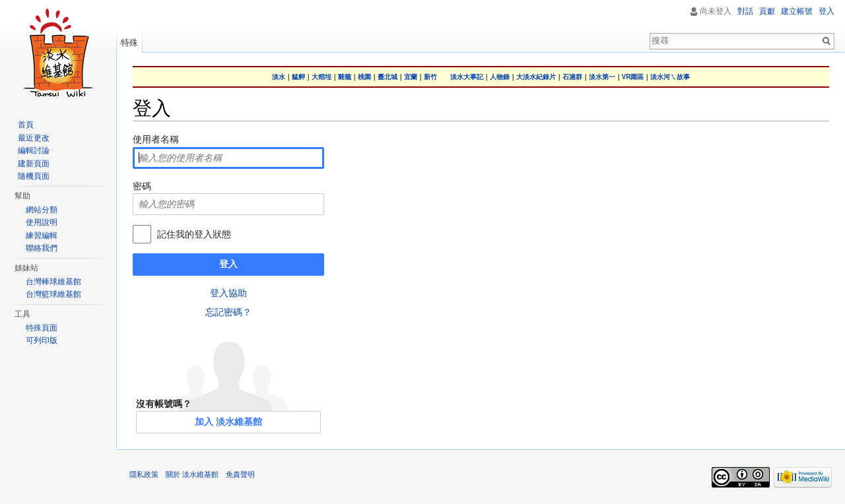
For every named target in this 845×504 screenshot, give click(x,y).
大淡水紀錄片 (536, 77)
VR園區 (633, 77)
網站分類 (42, 210)
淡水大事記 (467, 77)
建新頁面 (34, 164)
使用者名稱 (156, 139)
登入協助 (228, 293)
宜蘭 (411, 77)
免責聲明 (240, 474)
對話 (745, 11)
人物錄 (500, 77)
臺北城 (388, 77)
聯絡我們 (42, 248)
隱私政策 (144, 474)
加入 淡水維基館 (228, 422)
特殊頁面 (42, 328)
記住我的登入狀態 (194, 234)
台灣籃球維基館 (53, 294)
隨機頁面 (34, 176)
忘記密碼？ (228, 312)
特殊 (129, 43)
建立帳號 (797, 11)
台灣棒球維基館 (53, 282)
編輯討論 (34, 150)
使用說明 (42, 222)
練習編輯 (42, 236)
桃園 (364, 77)
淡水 (279, 77)
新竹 (430, 77)
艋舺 (298, 77)
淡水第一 (602, 77)
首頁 (26, 125)
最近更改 (34, 138)
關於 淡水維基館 (192, 474)
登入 (228, 264)
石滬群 (572, 77)
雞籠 (345, 77)
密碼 (142, 186)
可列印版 (42, 340)
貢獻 (767, 11)
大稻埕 (321, 77)
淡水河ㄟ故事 (670, 77)
